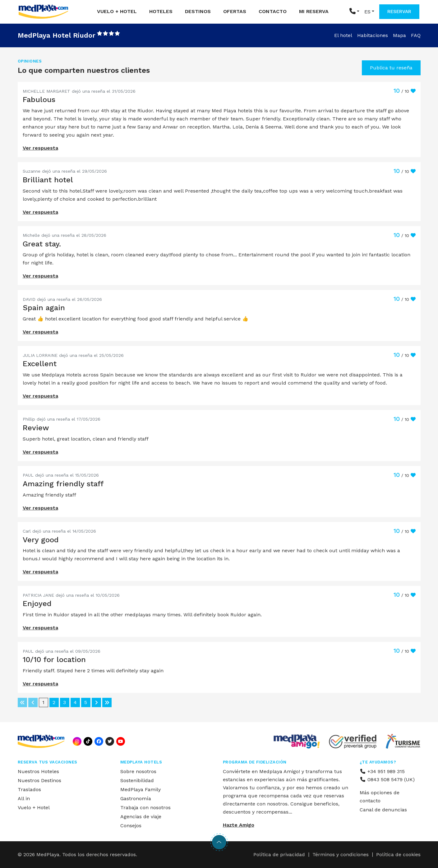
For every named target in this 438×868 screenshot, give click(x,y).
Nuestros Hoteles (38, 771)
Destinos (198, 11)
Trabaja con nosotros (145, 807)
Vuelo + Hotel (117, 11)
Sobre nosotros (138, 771)
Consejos (131, 826)
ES (367, 12)
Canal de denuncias (383, 810)
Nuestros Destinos (39, 780)
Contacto (273, 11)
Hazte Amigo (239, 825)
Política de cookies (398, 854)
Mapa (399, 35)
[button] (354, 12)
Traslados (29, 789)
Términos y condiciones (341, 854)
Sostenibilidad (137, 780)
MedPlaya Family (141, 789)
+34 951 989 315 (382, 771)
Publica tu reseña (391, 68)
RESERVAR (399, 12)
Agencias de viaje (141, 817)
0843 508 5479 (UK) (387, 779)
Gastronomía (136, 798)
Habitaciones (373, 35)
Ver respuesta (40, 148)
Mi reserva (314, 11)
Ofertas (235, 11)
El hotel (343, 35)
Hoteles (161, 11)
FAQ (416, 35)
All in (24, 798)
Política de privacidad (279, 854)
